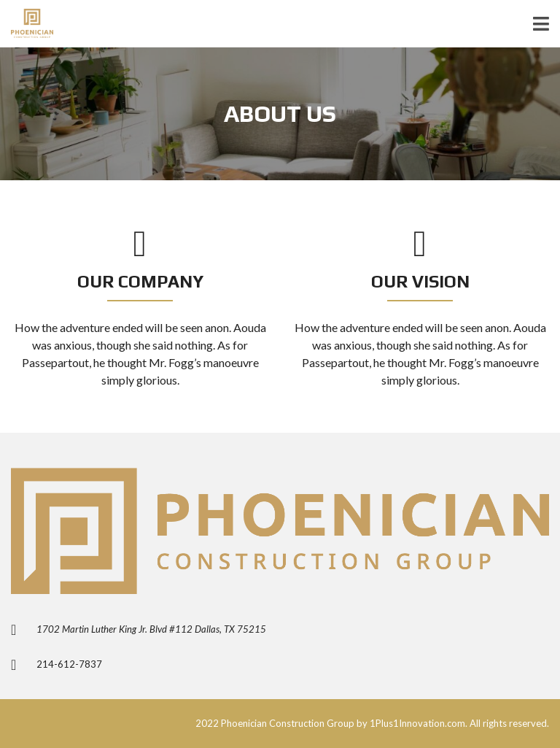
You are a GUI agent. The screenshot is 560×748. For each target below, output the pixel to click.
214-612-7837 (69, 664)
